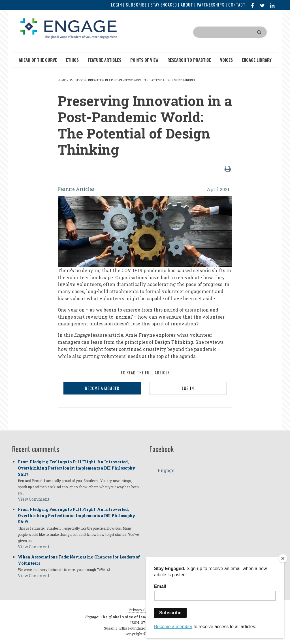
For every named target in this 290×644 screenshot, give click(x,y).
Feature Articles (76, 189)
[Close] (283, 558)
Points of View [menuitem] (144, 60)
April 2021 (218, 189)
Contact (237, 5)
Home (62, 80)
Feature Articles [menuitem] (105, 60)
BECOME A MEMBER (102, 388)
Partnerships (211, 5)
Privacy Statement (145, 610)
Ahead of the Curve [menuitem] (38, 60)
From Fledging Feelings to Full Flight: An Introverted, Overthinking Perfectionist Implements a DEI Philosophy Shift (77, 468)
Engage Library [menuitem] (257, 60)
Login (117, 5)
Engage (166, 470)
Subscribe (136, 5)
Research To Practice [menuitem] (189, 60)
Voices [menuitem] (226, 60)
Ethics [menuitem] (72, 60)
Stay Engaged (164, 5)
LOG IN (188, 388)
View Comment (34, 499)
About (187, 5)
